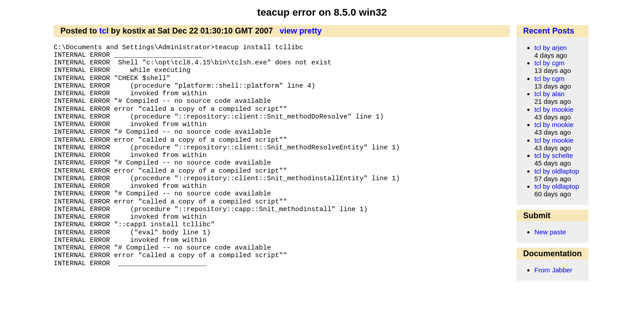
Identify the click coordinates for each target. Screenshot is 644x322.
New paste (550, 232)
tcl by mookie (554, 109)
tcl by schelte (554, 155)
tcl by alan (550, 94)
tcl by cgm (550, 63)
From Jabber (553, 270)
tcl (104, 31)
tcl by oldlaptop (557, 171)
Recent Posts (549, 31)
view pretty (301, 31)
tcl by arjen (551, 48)
